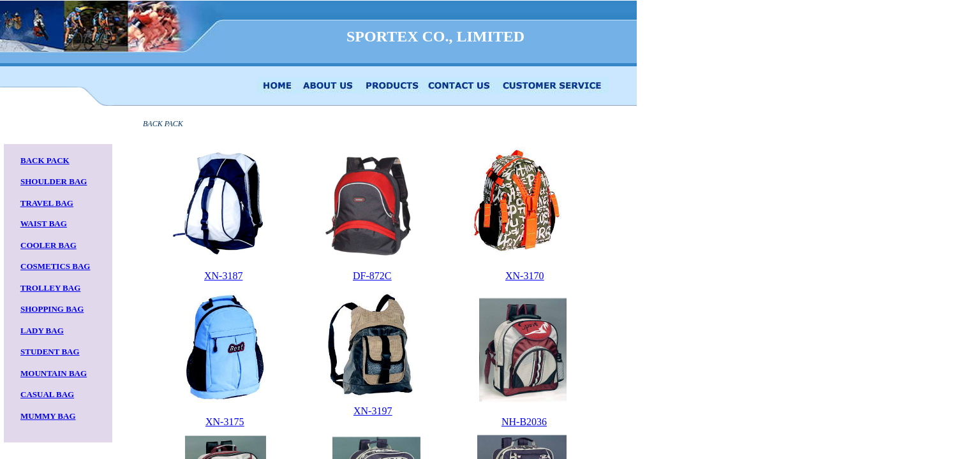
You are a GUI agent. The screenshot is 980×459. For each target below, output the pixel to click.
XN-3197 (373, 411)
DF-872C (372, 276)
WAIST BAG (44, 223)
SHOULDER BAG (54, 181)
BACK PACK (45, 160)
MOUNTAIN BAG (54, 373)
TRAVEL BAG (47, 203)
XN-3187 (223, 276)
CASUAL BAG (47, 394)
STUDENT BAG (50, 352)
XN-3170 (524, 276)
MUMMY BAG (48, 416)
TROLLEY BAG (51, 288)
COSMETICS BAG (55, 266)
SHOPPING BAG (52, 309)
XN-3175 (225, 422)
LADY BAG (42, 331)
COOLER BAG (48, 245)
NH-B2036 (524, 422)
